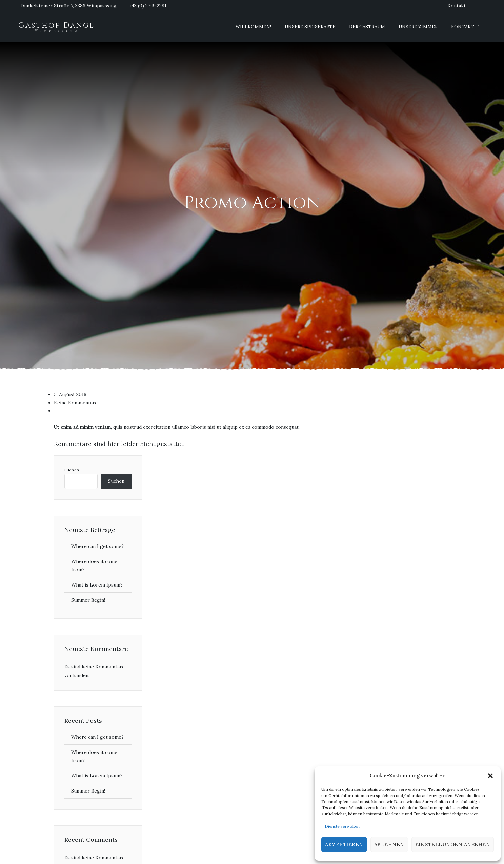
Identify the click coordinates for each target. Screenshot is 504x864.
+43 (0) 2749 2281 (148, 6)
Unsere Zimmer (418, 27)
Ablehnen (389, 845)
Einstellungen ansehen (453, 845)
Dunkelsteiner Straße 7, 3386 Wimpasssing (68, 6)
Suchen (72, 470)
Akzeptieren (344, 845)
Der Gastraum (367, 27)
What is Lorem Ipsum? (97, 585)
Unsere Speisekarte (310, 27)
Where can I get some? (97, 546)
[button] (490, 776)
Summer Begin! (88, 600)
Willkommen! (253, 27)
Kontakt (457, 6)
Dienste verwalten (342, 826)
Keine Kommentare (76, 403)
